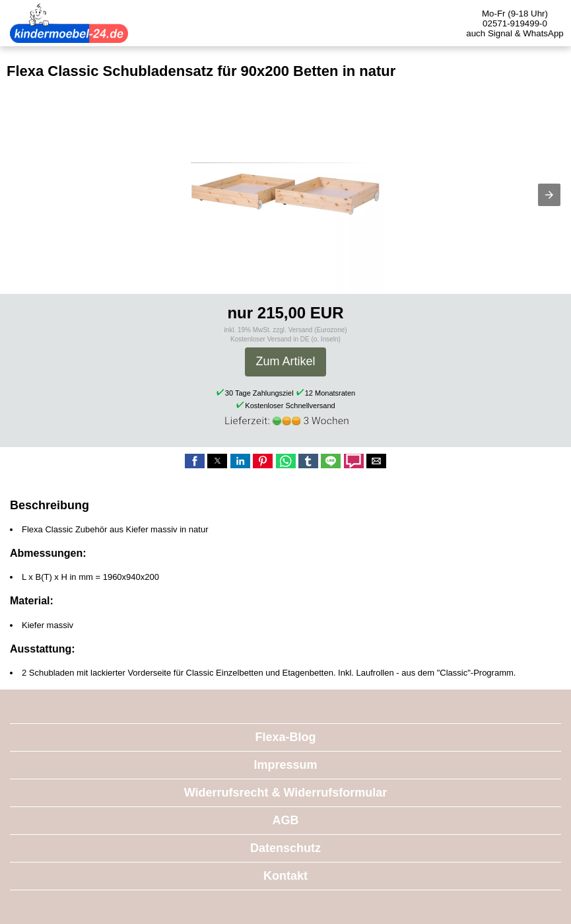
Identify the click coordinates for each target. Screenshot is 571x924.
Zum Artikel (285, 361)
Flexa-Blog (285, 737)
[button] (549, 195)
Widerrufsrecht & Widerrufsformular (286, 793)
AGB (286, 820)
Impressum (285, 765)
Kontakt (285, 876)
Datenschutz (285, 848)
